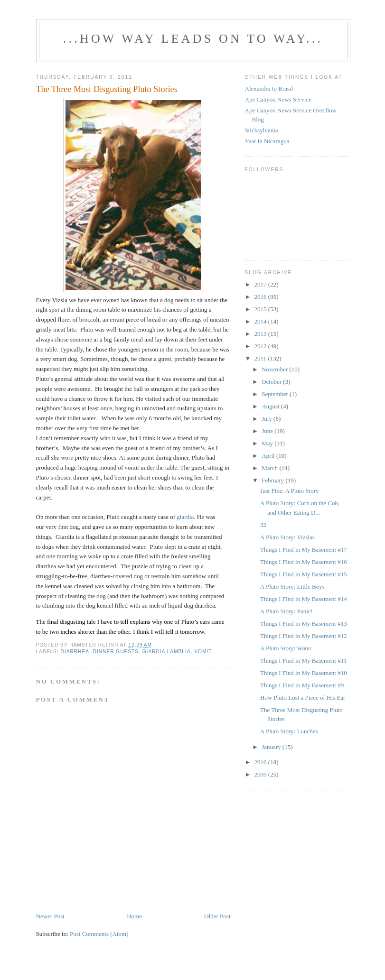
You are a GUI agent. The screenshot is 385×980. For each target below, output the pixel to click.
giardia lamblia (167, 652)
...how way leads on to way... (193, 39)
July (268, 419)
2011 (261, 358)
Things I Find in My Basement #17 (304, 550)
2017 (261, 284)
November (275, 369)
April (269, 456)
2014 (261, 321)
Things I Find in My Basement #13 (304, 624)
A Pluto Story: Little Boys (292, 587)
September (276, 394)
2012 (261, 346)
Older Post (217, 916)
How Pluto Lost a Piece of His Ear (303, 698)
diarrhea (75, 652)
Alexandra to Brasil (269, 88)
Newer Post (50, 916)
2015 (261, 309)
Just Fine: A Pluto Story (290, 491)
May (268, 443)
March (270, 468)
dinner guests (116, 652)
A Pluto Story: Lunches (289, 731)
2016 (261, 297)
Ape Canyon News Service (278, 99)
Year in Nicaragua (267, 141)
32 (263, 525)
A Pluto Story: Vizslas (287, 537)
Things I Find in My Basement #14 (304, 599)
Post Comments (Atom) (99, 934)
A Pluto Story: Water (286, 648)
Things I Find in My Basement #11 (303, 661)
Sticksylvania (262, 130)
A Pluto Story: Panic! (286, 611)
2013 (261, 334)
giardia (185, 517)
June (268, 431)
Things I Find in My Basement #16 (304, 562)
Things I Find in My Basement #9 (302, 685)
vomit (203, 652)
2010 (261, 762)
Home (134, 916)
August (271, 406)
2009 (261, 774)
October (272, 382)
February (273, 480)
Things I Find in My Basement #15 (304, 574)
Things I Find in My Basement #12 (304, 636)
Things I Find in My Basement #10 (304, 673)
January (272, 747)
